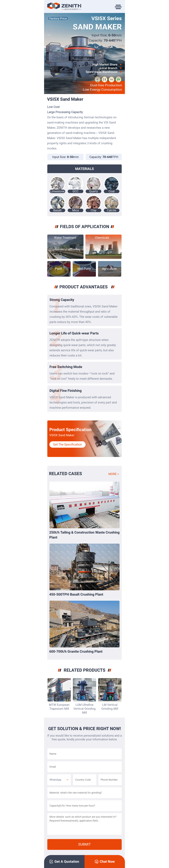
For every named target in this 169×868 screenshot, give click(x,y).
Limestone (57, 191)
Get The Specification (67, 444)
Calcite (112, 210)
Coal (112, 191)
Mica (76, 210)
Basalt (57, 210)
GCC (76, 191)
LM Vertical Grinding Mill (110, 707)
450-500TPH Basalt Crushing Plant (76, 594)
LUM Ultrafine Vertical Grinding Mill (84, 709)
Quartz (94, 191)
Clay (93, 210)
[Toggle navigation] (120, 7)
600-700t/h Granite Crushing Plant (76, 651)
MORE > (114, 474)
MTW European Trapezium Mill (59, 707)
